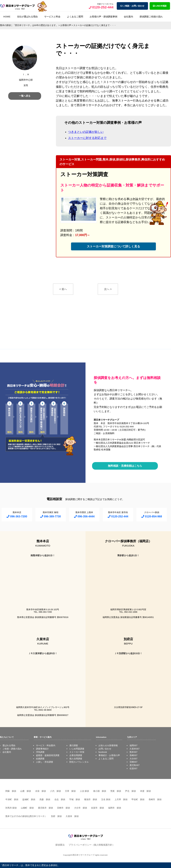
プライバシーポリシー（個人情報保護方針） (92, 845)
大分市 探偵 (81, 808)
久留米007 (134, 749)
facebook (103, 752)
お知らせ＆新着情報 (108, 745)
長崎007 (133, 755)
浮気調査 (40, 752)
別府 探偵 (56, 816)
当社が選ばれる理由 (27, 17)
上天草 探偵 (121, 799)
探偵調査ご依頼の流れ (151, 17)
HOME (7, 17)
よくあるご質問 (75, 17)
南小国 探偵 (100, 791)
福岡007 (133, 745)
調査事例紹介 (42, 749)
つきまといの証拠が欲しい (86, 132)
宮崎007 (133, 762)
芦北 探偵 (130, 791)
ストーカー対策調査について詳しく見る (113, 246)
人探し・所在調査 (45, 762)
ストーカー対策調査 (84, 174)
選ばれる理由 (9, 745)
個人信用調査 (76, 759)
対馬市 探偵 (11, 808)
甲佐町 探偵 (138, 799)
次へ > (108, 289)
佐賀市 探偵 (98, 808)
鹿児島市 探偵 (45, 808)
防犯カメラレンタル (79, 762)
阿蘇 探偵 (11, 791)
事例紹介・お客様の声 (109, 755)
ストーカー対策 (77, 752)
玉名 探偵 (106, 799)
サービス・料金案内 (46, 745)
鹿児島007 (134, 765)
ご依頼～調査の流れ (12, 749)
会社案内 (128, 17)
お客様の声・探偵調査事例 (103, 17)
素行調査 (74, 745)
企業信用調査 (76, 755)
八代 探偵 (55, 791)
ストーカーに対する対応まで (87, 138)
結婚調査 (40, 759)
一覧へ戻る (25, 96)
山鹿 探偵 (26, 791)
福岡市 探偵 (115, 808)
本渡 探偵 (145, 791)
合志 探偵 (60, 799)
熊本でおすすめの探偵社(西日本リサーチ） (26, 816)
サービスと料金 (52, 17)
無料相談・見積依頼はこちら (125, 466)
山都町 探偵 (27, 808)
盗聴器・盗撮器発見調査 (48, 755)
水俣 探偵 (41, 791)
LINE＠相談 (160, 6)
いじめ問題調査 (77, 749)
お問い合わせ (105, 749)
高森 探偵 (45, 799)
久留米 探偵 (72, 816)
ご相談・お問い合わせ (132, 6)
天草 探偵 (70, 791)
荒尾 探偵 (116, 791)
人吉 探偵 (85, 791)
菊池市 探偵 (91, 799)
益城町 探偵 (29, 799)
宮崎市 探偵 (63, 808)
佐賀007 (133, 768)
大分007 (133, 759)
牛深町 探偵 (12, 799)
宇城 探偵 (75, 799)
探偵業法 (60, 845)
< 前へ (63, 289)
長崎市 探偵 (155, 799)
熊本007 (133, 752)
